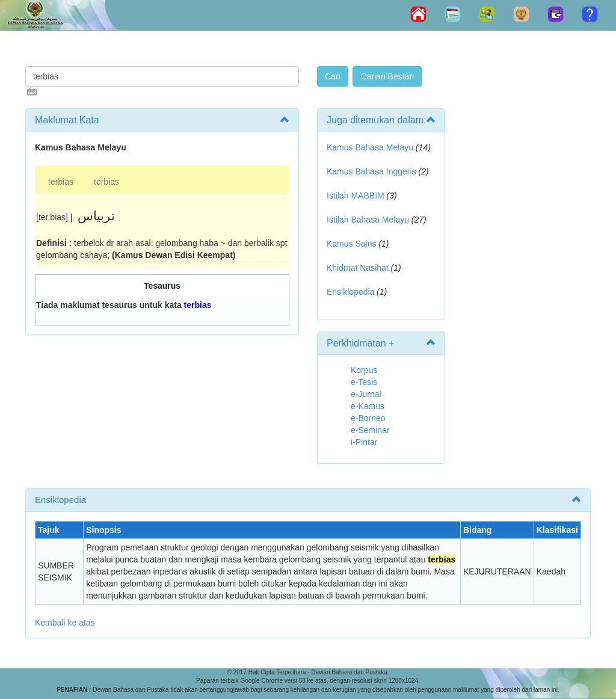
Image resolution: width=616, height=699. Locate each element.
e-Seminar (370, 430)
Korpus (364, 370)
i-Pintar (364, 442)
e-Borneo (368, 418)
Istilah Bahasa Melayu (368, 220)
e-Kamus (368, 406)
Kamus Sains (351, 244)
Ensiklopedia (350, 292)
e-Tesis (364, 382)
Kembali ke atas (65, 623)
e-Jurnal (366, 394)
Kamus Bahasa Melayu (371, 147)
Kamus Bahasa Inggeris (371, 171)
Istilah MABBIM (356, 196)
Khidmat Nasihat (358, 268)
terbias (61, 182)
